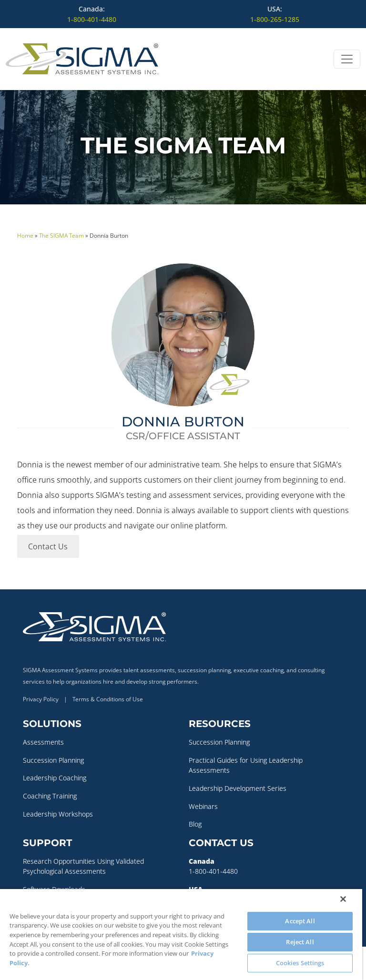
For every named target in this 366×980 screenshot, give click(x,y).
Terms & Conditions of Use (108, 699)
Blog (195, 824)
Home (25, 236)
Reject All (300, 942)
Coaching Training (50, 796)
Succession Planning (53, 760)
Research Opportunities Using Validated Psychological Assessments (83, 866)
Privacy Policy (41, 699)
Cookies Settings (300, 963)
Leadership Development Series (238, 788)
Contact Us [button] (48, 546)
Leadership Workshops (58, 814)
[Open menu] (347, 59)
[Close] (343, 899)
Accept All (300, 921)
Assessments (43, 742)
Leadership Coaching (55, 778)
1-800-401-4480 (92, 19)
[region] (181, 935)
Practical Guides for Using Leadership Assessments (246, 765)
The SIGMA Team (61, 236)
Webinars (203, 806)
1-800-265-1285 (275, 19)
